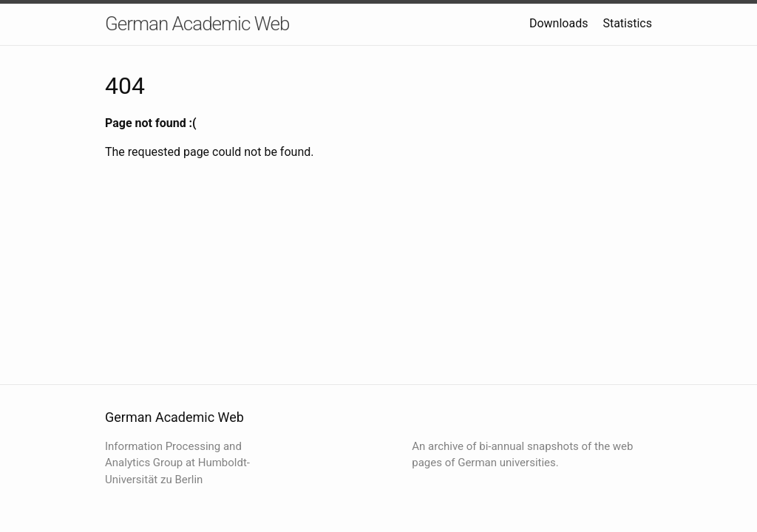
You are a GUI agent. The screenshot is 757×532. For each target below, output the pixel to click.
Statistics (627, 23)
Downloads (559, 23)
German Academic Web (197, 24)
